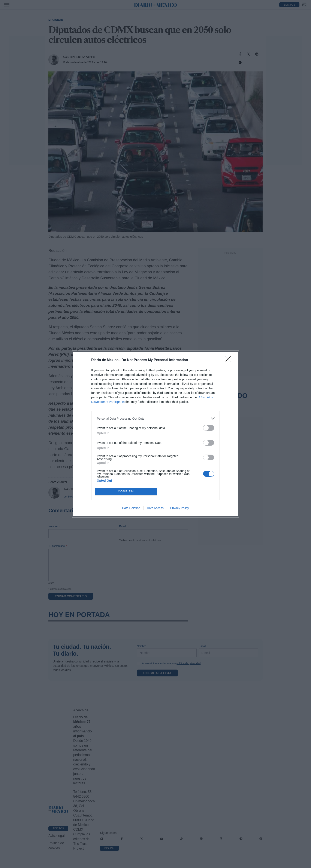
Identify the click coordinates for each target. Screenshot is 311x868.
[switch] (209, 428)
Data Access (155, 508)
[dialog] (155, 434)
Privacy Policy (180, 508)
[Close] (230, 360)
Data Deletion (131, 508)
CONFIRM (126, 491)
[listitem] (155, 418)
